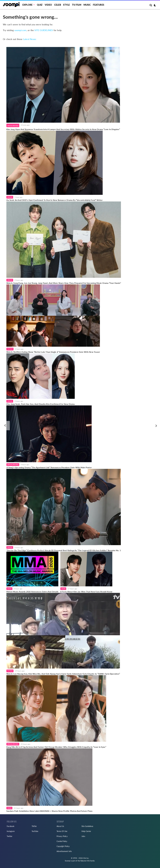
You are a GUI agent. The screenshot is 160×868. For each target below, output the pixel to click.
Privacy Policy (62, 836)
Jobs (83, 836)
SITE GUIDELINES (44, 30)
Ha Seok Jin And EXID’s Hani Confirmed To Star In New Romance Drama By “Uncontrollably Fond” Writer (55, 200)
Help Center (86, 831)
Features (99, 5)
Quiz (40, 5)
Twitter (10, 836)
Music (87, 5)
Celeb (58, 5)
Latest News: (30, 39)
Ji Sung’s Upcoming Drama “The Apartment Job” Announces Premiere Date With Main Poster (49, 467)
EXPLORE (27, 5)
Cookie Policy (62, 841)
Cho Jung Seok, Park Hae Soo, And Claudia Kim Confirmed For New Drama (41, 404)
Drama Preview (13, 126)
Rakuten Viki (85, 861)
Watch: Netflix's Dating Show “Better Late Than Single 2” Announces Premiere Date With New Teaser (53, 352)
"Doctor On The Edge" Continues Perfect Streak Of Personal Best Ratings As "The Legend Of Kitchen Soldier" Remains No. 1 (64, 550)
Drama (10, 197)
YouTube (35, 831)
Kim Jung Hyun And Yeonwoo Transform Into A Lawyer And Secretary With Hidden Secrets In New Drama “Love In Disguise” (63, 129)
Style (66, 5)
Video (48, 5)
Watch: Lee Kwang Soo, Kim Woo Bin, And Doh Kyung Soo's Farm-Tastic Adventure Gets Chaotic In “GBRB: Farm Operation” (63, 674)
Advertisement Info (64, 851)
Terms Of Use (62, 831)
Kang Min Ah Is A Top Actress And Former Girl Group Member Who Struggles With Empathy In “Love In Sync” (56, 747)
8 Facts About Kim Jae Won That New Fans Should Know (86, 592)
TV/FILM (77, 5)
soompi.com (20, 30)
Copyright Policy (63, 846)
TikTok (34, 826)
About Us (60, 826)
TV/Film (10, 349)
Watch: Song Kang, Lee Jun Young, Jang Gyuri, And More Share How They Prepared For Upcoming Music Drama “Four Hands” (64, 283)
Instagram (11, 831)
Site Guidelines (87, 826)
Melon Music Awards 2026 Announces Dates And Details (32, 592)
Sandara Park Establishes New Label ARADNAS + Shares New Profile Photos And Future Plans (49, 811)
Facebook (11, 826)
